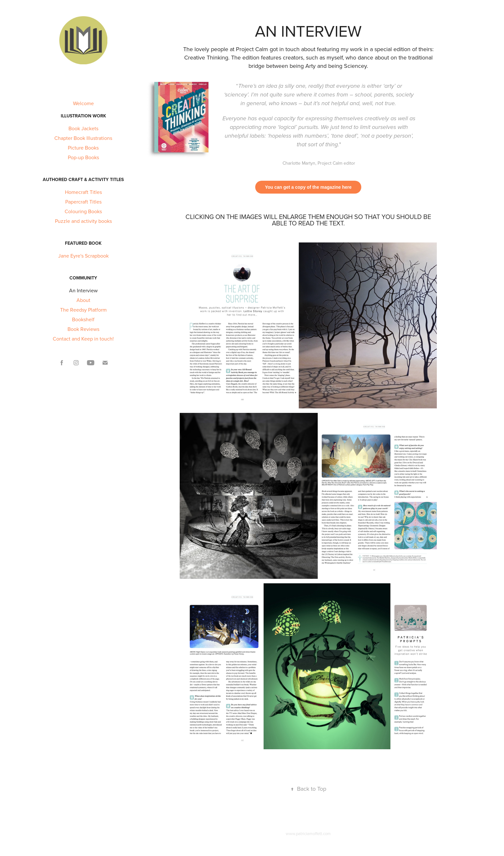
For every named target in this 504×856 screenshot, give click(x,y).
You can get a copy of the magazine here (308, 187)
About (83, 300)
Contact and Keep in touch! (83, 339)
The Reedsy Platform (83, 310)
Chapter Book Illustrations (83, 138)
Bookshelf (83, 319)
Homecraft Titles (83, 192)
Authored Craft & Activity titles (83, 179)
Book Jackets (83, 128)
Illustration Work (83, 116)
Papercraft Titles (83, 202)
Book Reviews (83, 329)
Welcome (83, 103)
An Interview (83, 290)
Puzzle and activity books (83, 221)
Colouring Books (83, 211)
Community (83, 278)
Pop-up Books (83, 157)
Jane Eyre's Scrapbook (83, 256)
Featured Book (83, 243)
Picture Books (83, 148)
